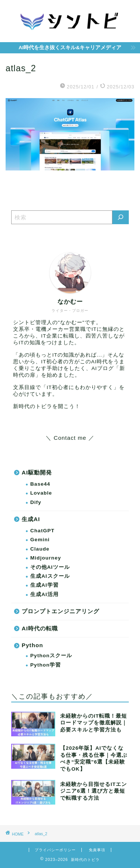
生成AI (31, 519)
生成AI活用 (44, 594)
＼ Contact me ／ (70, 438)
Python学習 (46, 665)
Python (32, 645)
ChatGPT (42, 531)
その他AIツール (50, 567)
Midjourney (46, 558)
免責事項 (97, 850)
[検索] (121, 217)
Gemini (40, 540)
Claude (40, 549)
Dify (36, 502)
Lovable (41, 493)
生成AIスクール (50, 576)
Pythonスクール (51, 656)
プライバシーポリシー (55, 850)
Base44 (40, 484)
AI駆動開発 (37, 472)
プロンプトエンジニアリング (60, 611)
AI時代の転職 (40, 628)
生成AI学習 (44, 585)
